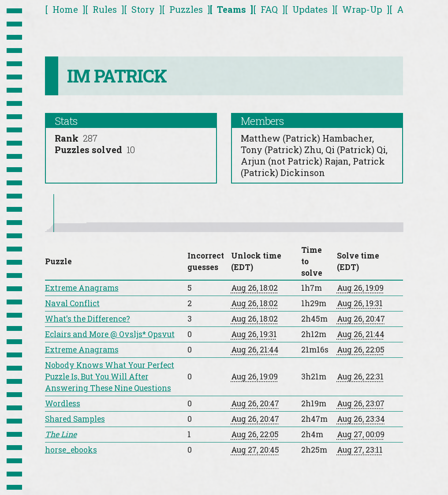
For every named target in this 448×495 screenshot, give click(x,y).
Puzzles (186, 9)
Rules (105, 9)
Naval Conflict (72, 303)
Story (143, 9)
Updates (310, 9)
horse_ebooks (71, 450)
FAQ (269, 9)
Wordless (63, 403)
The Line (61, 434)
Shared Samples (75, 419)
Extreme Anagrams (82, 288)
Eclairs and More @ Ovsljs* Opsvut (110, 334)
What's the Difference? (88, 319)
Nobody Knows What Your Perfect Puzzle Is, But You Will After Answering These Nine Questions (110, 377)
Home (65, 9)
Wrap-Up (362, 9)
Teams (231, 9)
